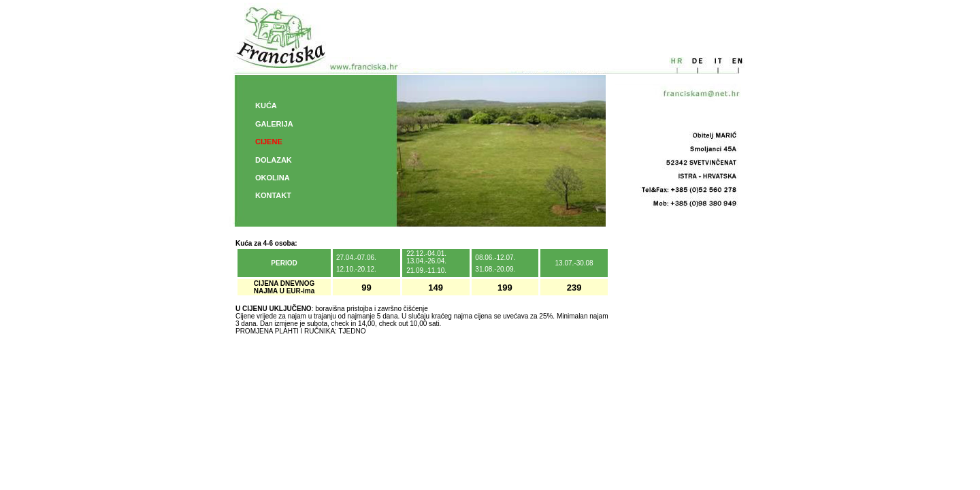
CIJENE (269, 142)
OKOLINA (273, 178)
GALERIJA (274, 124)
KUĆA (266, 105)
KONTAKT (273, 195)
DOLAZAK (274, 160)
